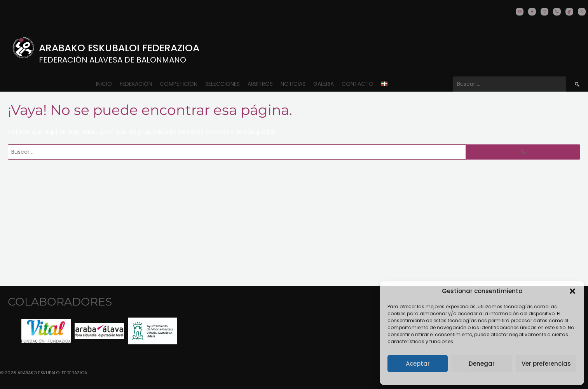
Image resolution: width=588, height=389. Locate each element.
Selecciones (222, 84)
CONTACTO (358, 84)
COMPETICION (179, 84)
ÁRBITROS (260, 84)
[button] (572, 291)
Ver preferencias (546, 364)
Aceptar (418, 364)
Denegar (482, 364)
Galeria (324, 84)
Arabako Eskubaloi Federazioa (119, 48)
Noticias (293, 84)
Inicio (104, 84)
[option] (46, 331)
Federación (136, 84)
